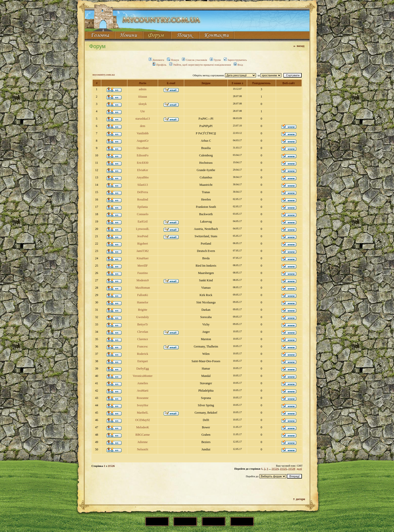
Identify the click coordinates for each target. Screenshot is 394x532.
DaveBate (142, 148)
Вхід (238, 65)
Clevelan (143, 332)
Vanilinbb (143, 133)
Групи (215, 60)
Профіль (159, 65)
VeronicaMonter (143, 376)
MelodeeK (143, 427)
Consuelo (142, 214)
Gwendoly (143, 317)
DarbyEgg (142, 369)
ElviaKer (142, 170)
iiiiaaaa (143, 97)
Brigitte (143, 310)
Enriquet (142, 361)
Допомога (156, 60)
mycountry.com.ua (104, 75)
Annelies (143, 383)
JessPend (142, 236)
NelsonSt (143, 449)
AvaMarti (143, 391)
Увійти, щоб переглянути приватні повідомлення (200, 65)
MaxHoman (142, 288)
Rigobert (143, 244)
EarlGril (142, 222)
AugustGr (142, 141)
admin (143, 89)
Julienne (143, 442)
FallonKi (143, 295)
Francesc (143, 346)
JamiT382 (143, 251)
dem (143, 126)
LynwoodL (143, 229)
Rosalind (143, 199)
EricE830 (142, 163)
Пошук (173, 60)
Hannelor (143, 302)
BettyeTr (143, 324)
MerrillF (143, 266)
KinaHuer (142, 258)
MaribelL (142, 413)
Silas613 (142, 185)
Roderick (143, 354)
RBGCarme (143, 435)
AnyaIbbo (143, 177)
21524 (275, 469)
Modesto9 (143, 280)
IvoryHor (143, 405)
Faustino (142, 273)
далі (299, 469)
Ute (142, 111)
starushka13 (142, 119)
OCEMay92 (143, 420)
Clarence (143, 339)
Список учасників (194, 60)
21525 (283, 469)
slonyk (143, 104)
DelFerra (143, 192)
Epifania (143, 207)
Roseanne (143, 398)
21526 (292, 469)
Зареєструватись (235, 60)
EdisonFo (143, 155)
